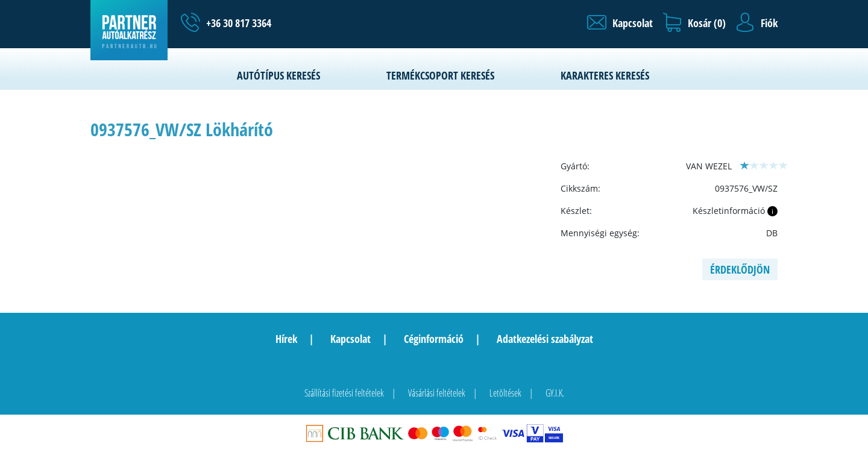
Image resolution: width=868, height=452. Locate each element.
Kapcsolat (351, 339)
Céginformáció (434, 339)
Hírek (286, 339)
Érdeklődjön (740, 269)
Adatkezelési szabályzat (545, 339)
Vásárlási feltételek (437, 393)
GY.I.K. (555, 393)
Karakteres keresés (605, 75)
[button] (620, 23)
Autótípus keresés (278, 75)
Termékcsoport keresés (440, 75)
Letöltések (505, 393)
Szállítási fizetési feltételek (344, 393)
